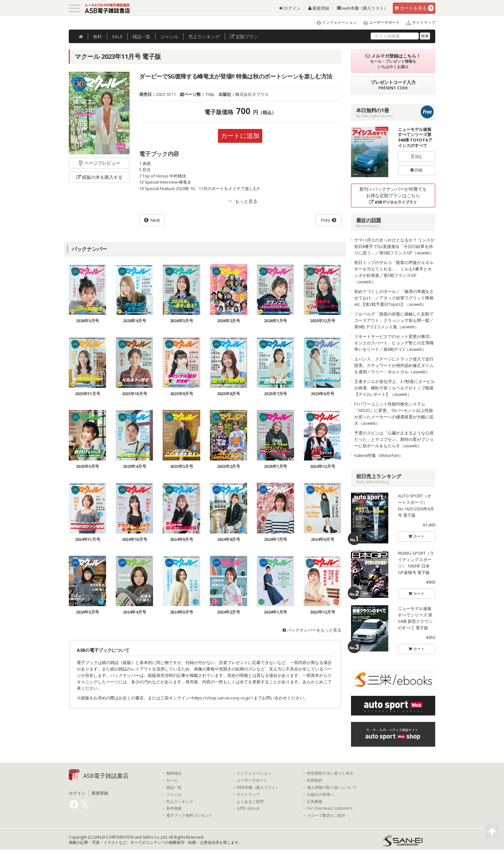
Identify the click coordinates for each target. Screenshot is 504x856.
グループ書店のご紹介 (326, 815)
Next (155, 220)
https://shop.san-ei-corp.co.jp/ (222, 698)
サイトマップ (418, 22)
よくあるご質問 (250, 802)
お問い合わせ (248, 808)
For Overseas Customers (330, 808)
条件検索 (174, 808)
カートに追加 (240, 136)
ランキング (204, 36)
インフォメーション (334, 22)
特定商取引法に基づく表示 (330, 773)
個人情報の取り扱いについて (332, 788)
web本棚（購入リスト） (362, 8)
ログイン (290, 8)
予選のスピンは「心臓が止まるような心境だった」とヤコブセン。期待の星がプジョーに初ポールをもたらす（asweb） (394, 439)
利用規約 (315, 780)
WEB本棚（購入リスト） (258, 788)
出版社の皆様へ (320, 795)
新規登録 (319, 8)
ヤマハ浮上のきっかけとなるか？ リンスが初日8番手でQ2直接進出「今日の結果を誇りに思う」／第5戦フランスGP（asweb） (394, 246)
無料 (97, 36)
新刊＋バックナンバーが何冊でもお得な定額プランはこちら (393, 195)
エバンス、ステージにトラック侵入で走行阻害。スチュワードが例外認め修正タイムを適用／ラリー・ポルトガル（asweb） (394, 365)
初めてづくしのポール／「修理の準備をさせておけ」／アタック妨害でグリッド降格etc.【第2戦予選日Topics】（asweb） (394, 298)
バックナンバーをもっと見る (312, 630)
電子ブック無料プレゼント (189, 815)
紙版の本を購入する (99, 177)
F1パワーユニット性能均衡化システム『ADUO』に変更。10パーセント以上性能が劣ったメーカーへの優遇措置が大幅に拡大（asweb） (394, 414)
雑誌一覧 (174, 788)
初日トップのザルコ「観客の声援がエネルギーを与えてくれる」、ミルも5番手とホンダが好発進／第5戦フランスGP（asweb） (394, 272)
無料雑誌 (174, 773)
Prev (325, 220)
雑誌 (141, 36)
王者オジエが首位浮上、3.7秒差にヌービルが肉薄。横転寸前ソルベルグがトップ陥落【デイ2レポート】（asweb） (395, 388)
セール (172, 780)
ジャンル (169, 36)
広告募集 (315, 802)
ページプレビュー (99, 163)
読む (417, 156)
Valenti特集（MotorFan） (379, 455)
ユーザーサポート (379, 22)
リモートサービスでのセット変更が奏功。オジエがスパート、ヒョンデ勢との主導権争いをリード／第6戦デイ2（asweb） (394, 343)
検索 (425, 36)
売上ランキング (180, 802)
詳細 (416, 170)
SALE (117, 36)
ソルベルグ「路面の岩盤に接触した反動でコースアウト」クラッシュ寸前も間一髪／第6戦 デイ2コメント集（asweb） (394, 320)
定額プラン (244, 36)
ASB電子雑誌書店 (106, 776)
